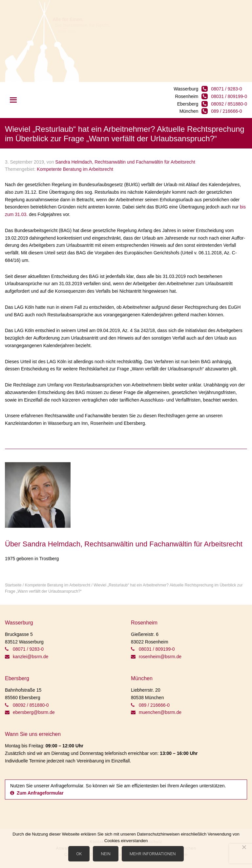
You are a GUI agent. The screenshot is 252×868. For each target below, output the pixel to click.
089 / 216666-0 (226, 111)
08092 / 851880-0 (229, 104)
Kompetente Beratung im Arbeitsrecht (75, 169)
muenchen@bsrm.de (156, 712)
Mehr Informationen (153, 854)
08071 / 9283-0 (226, 89)
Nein (105, 854)
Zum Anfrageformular (37, 793)
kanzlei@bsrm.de (27, 657)
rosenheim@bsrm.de (156, 657)
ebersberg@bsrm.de (30, 712)
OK (79, 854)
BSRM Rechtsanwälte (42, 41)
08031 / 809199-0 (229, 96)
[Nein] (244, 847)
